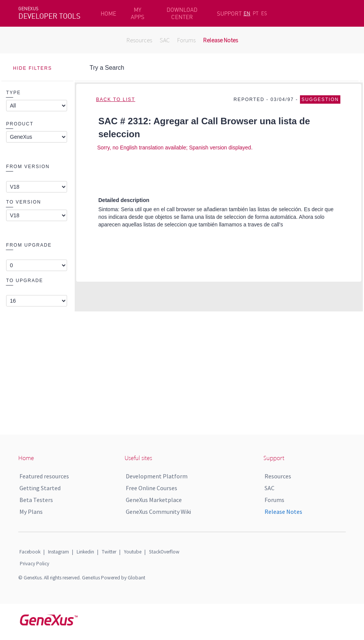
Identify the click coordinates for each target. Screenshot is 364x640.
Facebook (30, 552)
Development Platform (157, 476)
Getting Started (40, 488)
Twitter (109, 552)
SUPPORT (229, 14)
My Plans (31, 512)
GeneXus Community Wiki (158, 512)
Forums (186, 40)
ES (264, 13)
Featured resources (44, 476)
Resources (139, 40)
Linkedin (85, 552)
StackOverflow (164, 552)
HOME (108, 14)
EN (247, 13)
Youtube (133, 552)
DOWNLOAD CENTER (182, 13)
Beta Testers (36, 500)
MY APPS (138, 13)
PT (256, 13)
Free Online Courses (152, 488)
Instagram (59, 552)
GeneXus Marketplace (154, 500)
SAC (165, 40)
